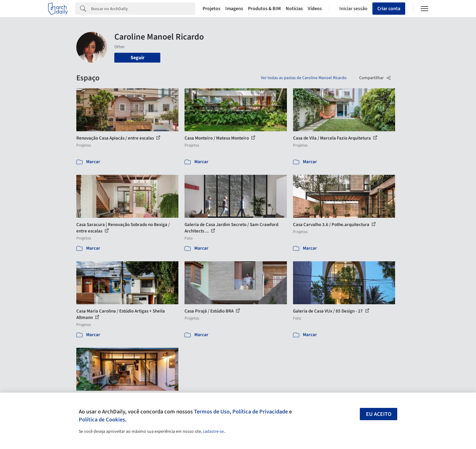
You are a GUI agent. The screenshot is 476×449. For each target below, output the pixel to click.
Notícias (294, 9)
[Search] (143, 9)
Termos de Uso (212, 412)
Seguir (137, 58)
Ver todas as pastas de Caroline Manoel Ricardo (304, 78)
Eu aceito (379, 414)
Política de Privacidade (260, 412)
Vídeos (315, 9)
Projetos (211, 9)
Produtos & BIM (264, 9)
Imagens (234, 9)
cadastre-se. (214, 432)
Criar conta (389, 9)
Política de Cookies (102, 420)
